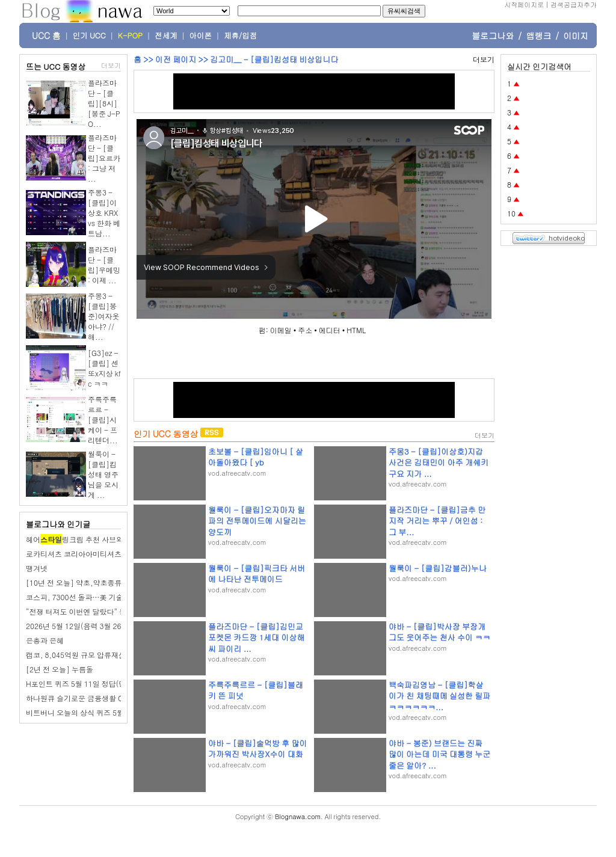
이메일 (281, 330)
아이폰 (201, 35)
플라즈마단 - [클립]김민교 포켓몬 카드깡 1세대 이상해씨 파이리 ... (256, 637)
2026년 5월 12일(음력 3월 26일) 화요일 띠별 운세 (106, 626)
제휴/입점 (240, 35)
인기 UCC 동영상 (166, 434)
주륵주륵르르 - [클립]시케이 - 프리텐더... (103, 419)
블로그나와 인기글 (58, 524)
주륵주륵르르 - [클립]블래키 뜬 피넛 (256, 690)
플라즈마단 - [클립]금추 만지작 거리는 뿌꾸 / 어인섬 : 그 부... (437, 521)
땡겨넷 (37, 568)
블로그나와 (493, 35)
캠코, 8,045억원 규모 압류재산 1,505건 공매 (98, 655)
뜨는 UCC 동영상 (56, 66)
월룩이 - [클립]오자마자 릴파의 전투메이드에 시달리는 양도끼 (257, 521)
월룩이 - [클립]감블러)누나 (438, 568)
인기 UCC (89, 35)
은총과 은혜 (45, 640)
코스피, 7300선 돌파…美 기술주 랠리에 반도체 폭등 (110, 597)
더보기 (111, 65)
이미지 (576, 35)
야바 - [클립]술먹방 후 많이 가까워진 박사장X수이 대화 (257, 748)
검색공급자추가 (574, 5)
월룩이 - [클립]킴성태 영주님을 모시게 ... (103, 474)
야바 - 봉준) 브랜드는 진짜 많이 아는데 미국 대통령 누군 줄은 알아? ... (439, 754)
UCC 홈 (46, 35)
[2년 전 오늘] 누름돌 (60, 669)
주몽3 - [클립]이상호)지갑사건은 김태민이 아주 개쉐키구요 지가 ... (439, 462)
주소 (305, 330)
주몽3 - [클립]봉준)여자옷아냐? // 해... (104, 316)
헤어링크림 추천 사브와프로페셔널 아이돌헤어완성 (119, 539)
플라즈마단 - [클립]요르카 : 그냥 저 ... (104, 158)
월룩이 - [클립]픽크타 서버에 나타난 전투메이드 (257, 573)
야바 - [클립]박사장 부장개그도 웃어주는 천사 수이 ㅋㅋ (439, 632)
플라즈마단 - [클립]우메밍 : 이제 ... (104, 265)
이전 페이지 (176, 59)
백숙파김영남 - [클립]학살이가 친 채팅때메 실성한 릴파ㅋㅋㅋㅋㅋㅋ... (439, 696)
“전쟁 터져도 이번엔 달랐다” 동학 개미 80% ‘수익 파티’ (115, 611)
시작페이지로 (524, 5)
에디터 (330, 330)
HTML (356, 330)
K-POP (130, 35)
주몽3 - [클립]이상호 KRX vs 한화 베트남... (104, 213)
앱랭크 (538, 35)
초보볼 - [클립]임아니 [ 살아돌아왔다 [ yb (256, 457)
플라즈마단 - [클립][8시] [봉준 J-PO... (104, 103)
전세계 (166, 35)
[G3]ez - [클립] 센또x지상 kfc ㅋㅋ (104, 368)
